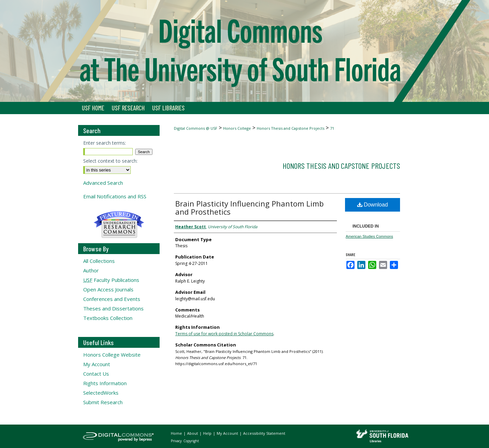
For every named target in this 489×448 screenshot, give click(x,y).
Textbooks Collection (108, 318)
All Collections (99, 261)
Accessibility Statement (264, 433)
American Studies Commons (369, 236)
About (193, 433)
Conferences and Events (112, 299)
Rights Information (105, 383)
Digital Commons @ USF (196, 128)
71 (332, 128)
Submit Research (103, 402)
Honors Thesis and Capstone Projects (291, 128)
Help (208, 433)
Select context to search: (110, 161)
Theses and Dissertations (113, 308)
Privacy (177, 441)
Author (91, 270)
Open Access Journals (108, 289)
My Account (97, 364)
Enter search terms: (105, 143)
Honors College (237, 128)
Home (177, 433)
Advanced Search (103, 183)
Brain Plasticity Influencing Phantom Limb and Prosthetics (249, 208)
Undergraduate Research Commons (119, 225)
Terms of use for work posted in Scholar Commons (224, 334)
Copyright (191, 441)
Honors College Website (112, 355)
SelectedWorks (101, 393)
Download (373, 205)
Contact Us (96, 374)
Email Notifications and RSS (115, 196)
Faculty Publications (111, 280)
